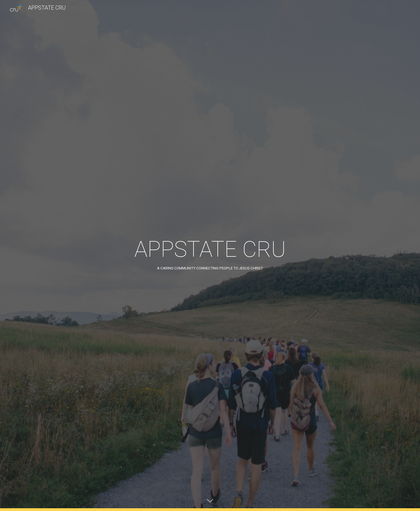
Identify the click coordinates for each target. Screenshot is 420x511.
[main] (210, 255)
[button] (210, 501)
